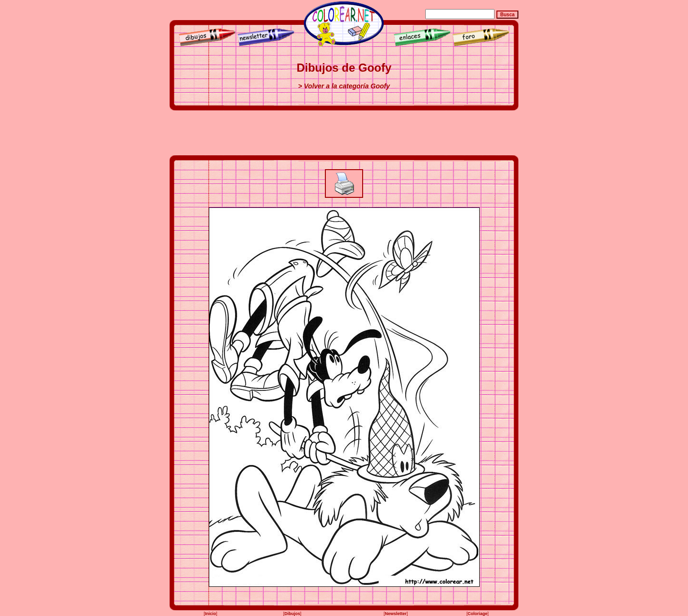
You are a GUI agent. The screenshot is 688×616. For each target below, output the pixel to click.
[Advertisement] (344, 133)
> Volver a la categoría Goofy (344, 86)
